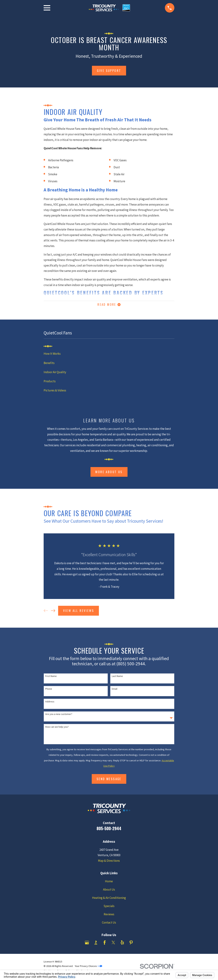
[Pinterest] (131, 944)
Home (109, 883)
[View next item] (53, 612)
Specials (109, 907)
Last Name (117, 678)
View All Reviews (79, 612)
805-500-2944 (109, 830)
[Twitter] (113, 944)
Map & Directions (109, 862)
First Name (51, 678)
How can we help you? (57, 728)
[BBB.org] (96, 944)
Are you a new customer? (59, 716)
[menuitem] (109, 355)
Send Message (109, 780)
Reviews (109, 916)
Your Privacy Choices (88, 967)
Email (115, 690)
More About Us (109, 473)
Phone (49, 690)
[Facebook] (105, 944)
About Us (109, 891)
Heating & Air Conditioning (109, 899)
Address (50, 703)
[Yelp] (122, 944)
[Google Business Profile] (87, 944)
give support (109, 71)
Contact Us (109, 924)
